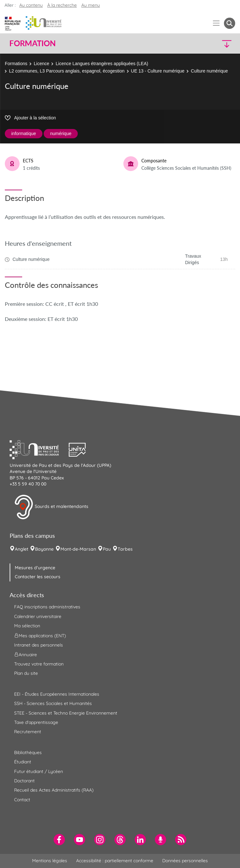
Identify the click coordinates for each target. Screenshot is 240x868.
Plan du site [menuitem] (26, 673)
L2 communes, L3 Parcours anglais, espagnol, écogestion (67, 71)
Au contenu (31, 5)
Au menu (91, 5)
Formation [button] (32, 43)
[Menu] (216, 23)
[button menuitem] (230, 23)
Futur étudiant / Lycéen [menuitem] (39, 771)
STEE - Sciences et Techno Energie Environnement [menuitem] (66, 713)
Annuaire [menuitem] (26, 655)
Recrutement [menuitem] (28, 732)
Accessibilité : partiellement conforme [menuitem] (115, 861)
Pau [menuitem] (107, 549)
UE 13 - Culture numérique (158, 71)
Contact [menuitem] (22, 800)
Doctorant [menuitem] (24, 781)
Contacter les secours (38, 577)
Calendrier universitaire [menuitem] (38, 616)
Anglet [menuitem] (22, 549)
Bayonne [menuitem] (44, 549)
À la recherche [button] (62, 5)
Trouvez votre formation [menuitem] (39, 664)
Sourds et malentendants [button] (51, 507)
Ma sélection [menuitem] (27, 626)
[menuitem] (59, 840)
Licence (41, 64)
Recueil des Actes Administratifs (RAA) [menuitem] (54, 790)
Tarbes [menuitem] (125, 549)
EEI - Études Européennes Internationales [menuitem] (57, 694)
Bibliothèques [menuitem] (28, 752)
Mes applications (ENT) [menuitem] (40, 635)
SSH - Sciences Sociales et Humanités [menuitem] (53, 703)
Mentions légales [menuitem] (50, 861)
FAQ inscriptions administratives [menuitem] (47, 607)
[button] (208, 43)
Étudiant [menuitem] (23, 762)
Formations (16, 64)
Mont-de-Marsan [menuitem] (78, 549)
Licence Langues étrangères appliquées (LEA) (102, 64)
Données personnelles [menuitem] (185, 861)
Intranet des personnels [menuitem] (39, 645)
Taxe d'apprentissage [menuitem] (36, 722)
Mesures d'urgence (35, 568)
